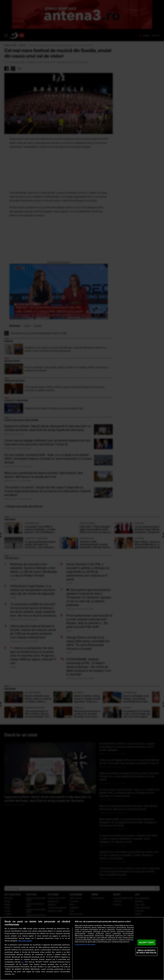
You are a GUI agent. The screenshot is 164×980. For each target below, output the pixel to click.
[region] (82, 949)
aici (22, 962)
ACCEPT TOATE (147, 942)
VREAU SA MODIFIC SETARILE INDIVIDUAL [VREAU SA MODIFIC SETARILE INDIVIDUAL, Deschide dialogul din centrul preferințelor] (146, 952)
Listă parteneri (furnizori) (85, 944)
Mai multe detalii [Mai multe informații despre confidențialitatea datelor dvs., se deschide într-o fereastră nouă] (25, 941)
